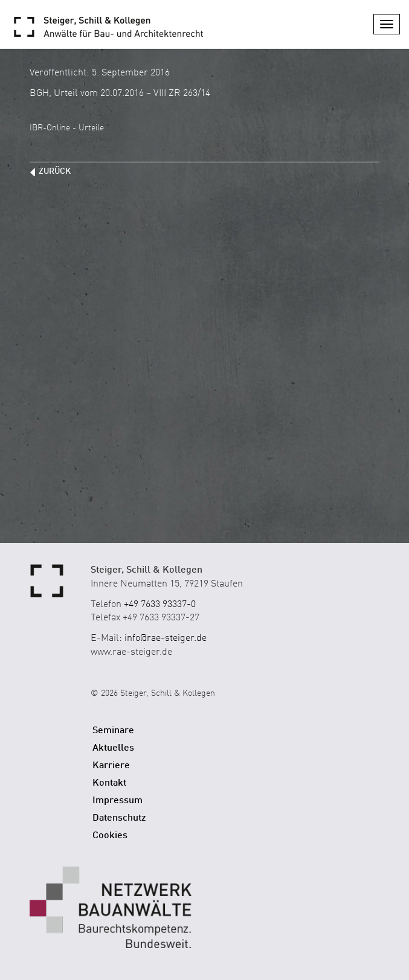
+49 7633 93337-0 (160, 605)
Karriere (111, 766)
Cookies (110, 836)
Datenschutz (119, 818)
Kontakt (109, 783)
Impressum (118, 801)
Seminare (113, 731)
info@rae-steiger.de (166, 638)
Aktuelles (113, 748)
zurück (55, 171)
